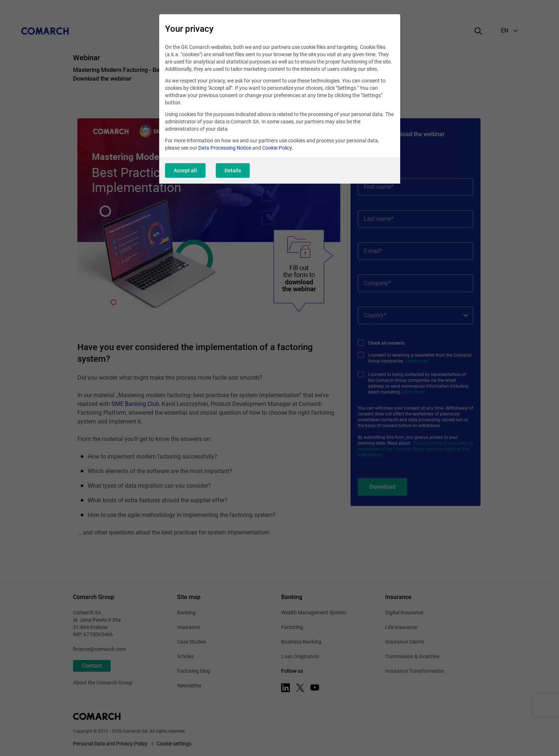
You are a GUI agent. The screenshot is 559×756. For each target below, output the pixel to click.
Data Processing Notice (225, 148)
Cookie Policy (277, 148)
